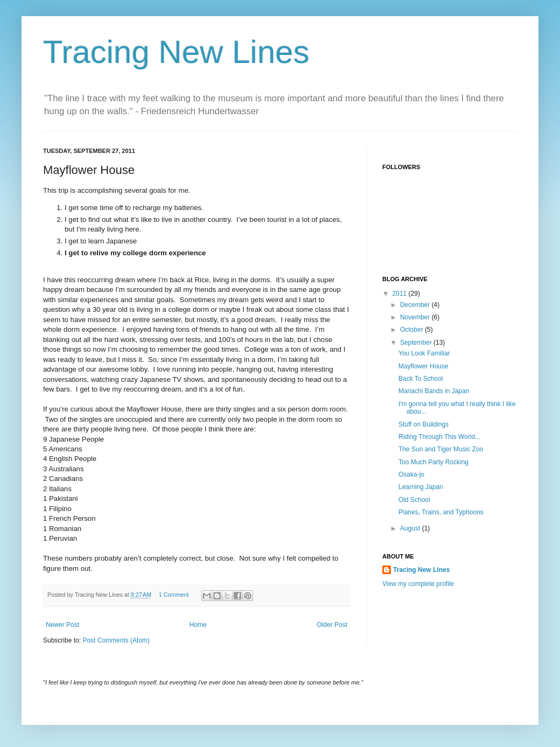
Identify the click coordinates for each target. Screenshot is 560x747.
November (416, 317)
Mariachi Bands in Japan (434, 391)
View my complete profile (418, 584)
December (416, 305)
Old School (414, 500)
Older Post (332, 625)
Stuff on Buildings (423, 424)
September (417, 343)
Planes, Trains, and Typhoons (441, 512)
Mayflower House (423, 366)
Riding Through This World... (439, 437)
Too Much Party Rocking (433, 462)
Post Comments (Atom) (116, 640)
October (412, 330)
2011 (401, 294)
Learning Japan (421, 487)
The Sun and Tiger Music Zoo (441, 449)
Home (198, 625)
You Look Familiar (424, 353)
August (411, 528)
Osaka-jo (411, 474)
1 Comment (174, 595)
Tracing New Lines (176, 52)
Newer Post (62, 625)
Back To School (421, 379)
